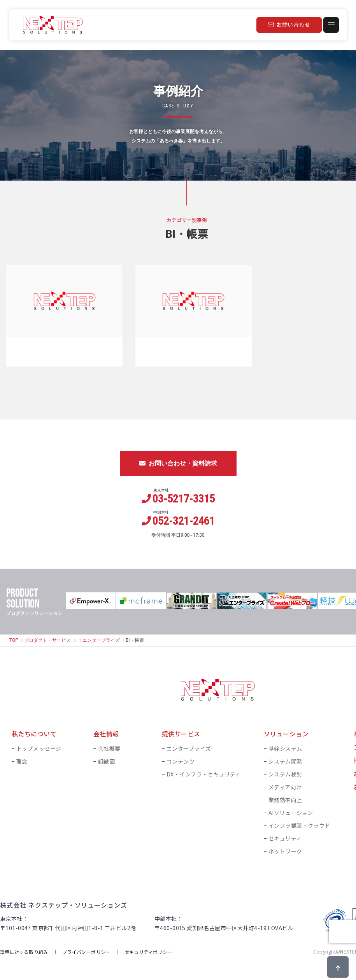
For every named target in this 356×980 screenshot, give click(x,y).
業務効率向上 (285, 797)
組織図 (106, 759)
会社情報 (106, 731)
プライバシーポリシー (86, 949)
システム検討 (285, 772)
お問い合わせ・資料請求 (178, 461)
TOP (14, 638)
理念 (22, 759)
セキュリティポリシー (148, 949)
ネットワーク (285, 849)
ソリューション (286, 731)
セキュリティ (285, 836)
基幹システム (285, 746)
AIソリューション (291, 810)
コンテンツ (181, 759)
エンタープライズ (101, 638)
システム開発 (285, 759)
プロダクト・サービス (47, 638)
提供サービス (181, 731)
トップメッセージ (39, 746)
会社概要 (109, 746)
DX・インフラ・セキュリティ (204, 772)
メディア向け (285, 785)
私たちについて (34, 731)
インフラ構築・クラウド (299, 823)
